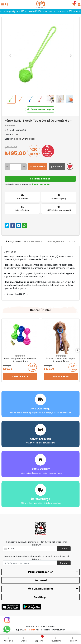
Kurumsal (41, 580)
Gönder (64, 549)
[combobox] (6, 549)
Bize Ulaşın (40, 597)
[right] (78, 350)
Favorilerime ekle (70, 167)
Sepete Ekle (38, 167)
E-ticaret (30, 630)
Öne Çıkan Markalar (41, 589)
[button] (10, 56)
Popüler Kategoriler (40, 572)
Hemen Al (57, 167)
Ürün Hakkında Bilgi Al (41, 109)
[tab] (13, 241)
